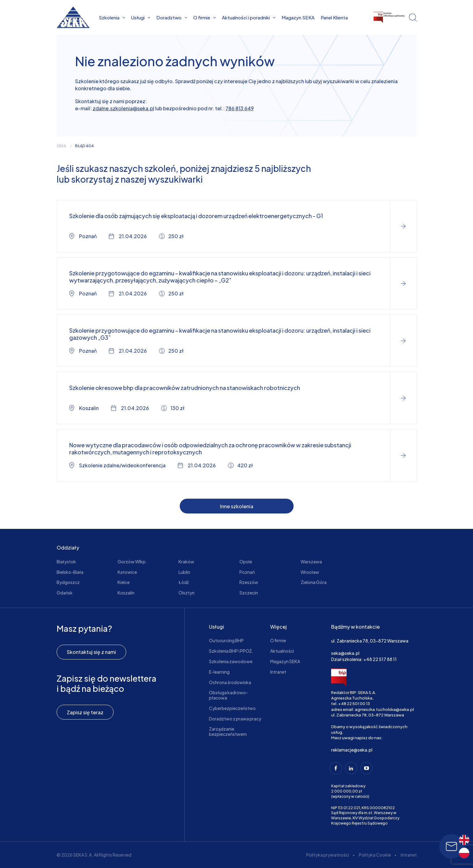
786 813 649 (240, 108)
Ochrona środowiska (230, 682)
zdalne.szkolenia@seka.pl (123, 108)
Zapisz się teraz (85, 712)
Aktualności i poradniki (249, 17)
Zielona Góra (314, 582)
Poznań (247, 572)
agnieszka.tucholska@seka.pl (384, 709)
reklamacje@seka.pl (352, 750)
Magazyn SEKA (298, 17)
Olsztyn (186, 593)
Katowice (127, 572)
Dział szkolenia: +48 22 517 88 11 (364, 659)
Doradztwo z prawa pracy (235, 719)
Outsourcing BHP (226, 640)
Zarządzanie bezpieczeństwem (228, 731)
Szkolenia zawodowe (231, 661)
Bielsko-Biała (70, 572)
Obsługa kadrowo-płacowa (228, 695)
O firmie (204, 17)
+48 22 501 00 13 (354, 704)
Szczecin (249, 593)
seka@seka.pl (345, 653)
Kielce (124, 582)
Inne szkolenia (237, 506)
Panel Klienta (334, 17)
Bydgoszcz (68, 582)
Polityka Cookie (375, 855)
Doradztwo (172, 17)
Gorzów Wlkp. (132, 562)
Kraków (186, 562)
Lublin (184, 572)
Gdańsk (65, 593)
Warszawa (311, 562)
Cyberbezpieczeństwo (232, 708)
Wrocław (310, 572)
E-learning (219, 672)
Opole (246, 562)
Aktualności (282, 651)
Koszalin (126, 593)
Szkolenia (112, 17)
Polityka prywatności (328, 855)
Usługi (141, 17)
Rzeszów (249, 582)
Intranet (278, 672)
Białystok (66, 562)
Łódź (184, 582)
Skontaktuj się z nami (91, 652)
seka (61, 146)
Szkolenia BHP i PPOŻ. (231, 651)
